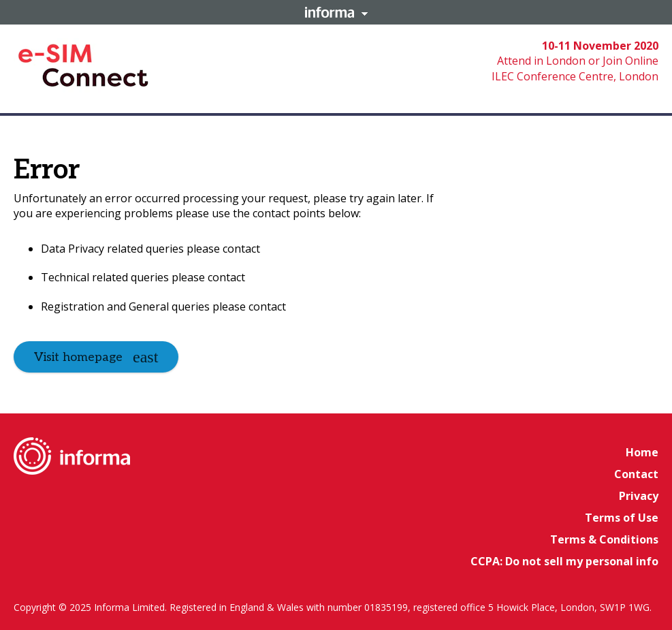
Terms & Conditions (604, 539)
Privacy (639, 496)
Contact (636, 474)
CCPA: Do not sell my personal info (564, 561)
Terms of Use (622, 518)
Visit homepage (78, 357)
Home (642, 452)
